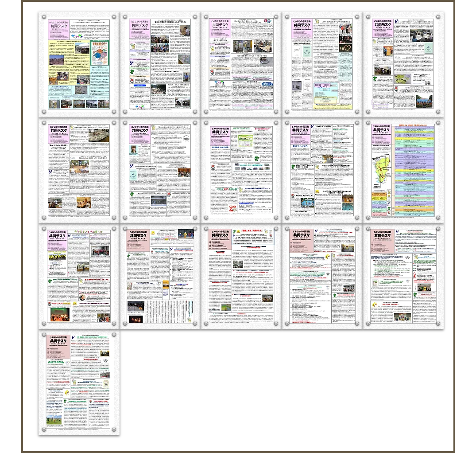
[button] (79, 64)
